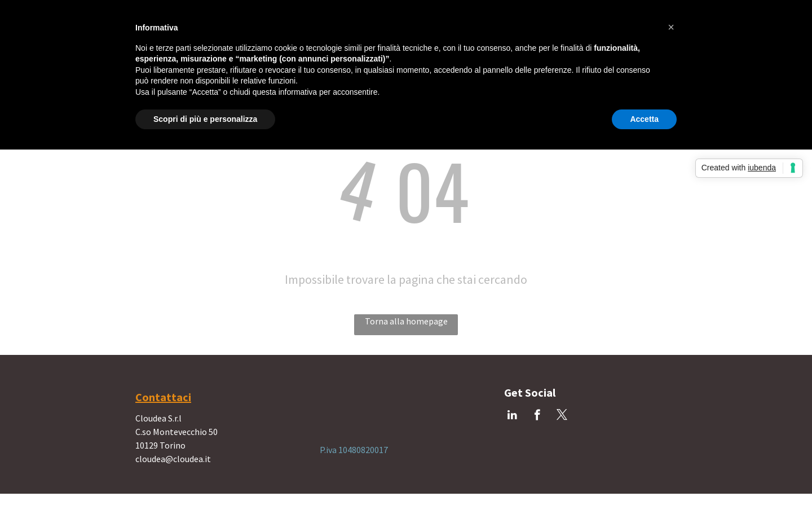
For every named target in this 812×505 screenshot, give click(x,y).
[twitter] (562, 416)
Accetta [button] (644, 119)
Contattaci (163, 397)
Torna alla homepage (406, 321)
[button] (671, 27)
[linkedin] (512, 416)
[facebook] (537, 416)
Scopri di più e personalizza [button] (205, 119)
